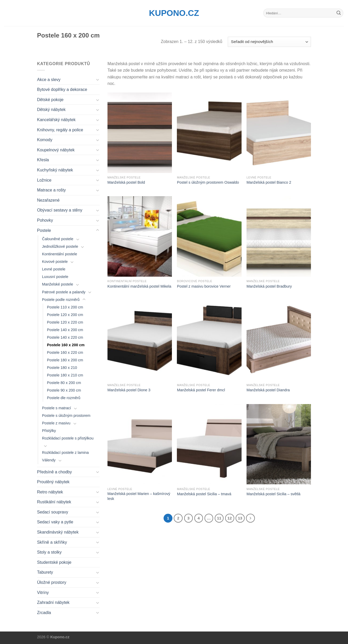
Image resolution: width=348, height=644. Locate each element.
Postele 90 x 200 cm (64, 390)
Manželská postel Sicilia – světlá (273, 494)
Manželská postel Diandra (268, 390)
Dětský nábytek (51, 110)
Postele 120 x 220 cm (65, 322)
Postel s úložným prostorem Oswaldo (208, 182)
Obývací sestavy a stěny (60, 210)
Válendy (49, 460)
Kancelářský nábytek (56, 120)
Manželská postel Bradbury (269, 286)
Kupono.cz (174, 13)
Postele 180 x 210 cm (65, 375)
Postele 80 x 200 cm (64, 383)
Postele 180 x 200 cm (65, 360)
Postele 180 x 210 (62, 368)
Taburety (45, 572)
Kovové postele (55, 262)
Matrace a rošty (51, 190)
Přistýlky (49, 431)
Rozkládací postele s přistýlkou (68, 438)
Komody (45, 140)
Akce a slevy (49, 80)
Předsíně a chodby (54, 472)
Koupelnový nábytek (56, 150)
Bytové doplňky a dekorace (62, 89)
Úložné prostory (52, 582)
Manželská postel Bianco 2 (269, 182)
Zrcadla (44, 613)
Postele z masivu (56, 423)
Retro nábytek (50, 492)
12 (230, 518)
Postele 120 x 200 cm (65, 315)
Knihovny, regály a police (60, 130)
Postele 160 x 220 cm (65, 352)
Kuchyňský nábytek (55, 170)
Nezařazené (48, 200)
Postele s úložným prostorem (66, 416)
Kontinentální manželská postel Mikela (139, 286)
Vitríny (43, 593)
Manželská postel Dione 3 (129, 390)
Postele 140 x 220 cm (65, 337)
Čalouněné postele (58, 239)
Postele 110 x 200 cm (65, 307)
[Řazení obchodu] (269, 42)
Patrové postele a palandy (64, 292)
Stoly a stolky (49, 552)
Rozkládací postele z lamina (65, 453)
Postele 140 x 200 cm (65, 330)
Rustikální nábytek (54, 502)
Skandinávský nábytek (58, 532)
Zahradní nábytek (53, 602)
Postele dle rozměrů (64, 398)
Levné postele (54, 269)
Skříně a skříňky (52, 542)
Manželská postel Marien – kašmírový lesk (139, 496)
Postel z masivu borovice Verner (204, 286)
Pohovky (45, 220)
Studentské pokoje (54, 562)
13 (240, 518)
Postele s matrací (56, 408)
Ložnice (44, 180)
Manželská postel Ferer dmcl (201, 390)
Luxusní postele (55, 277)
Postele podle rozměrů (61, 300)
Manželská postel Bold (126, 182)
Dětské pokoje (50, 100)
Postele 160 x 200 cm (66, 345)
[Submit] (339, 13)
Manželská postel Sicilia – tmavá (204, 494)
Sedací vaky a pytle (55, 522)
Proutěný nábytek (53, 482)
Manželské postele (58, 284)
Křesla (43, 160)
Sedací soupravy (53, 512)
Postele (44, 230)
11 (219, 518)
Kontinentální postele (59, 254)
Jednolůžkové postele (60, 246)
